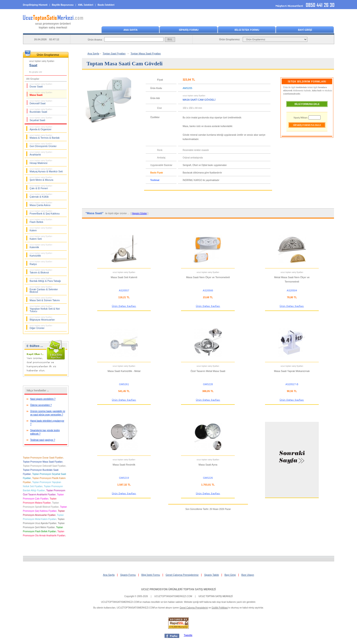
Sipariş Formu (128, 575)
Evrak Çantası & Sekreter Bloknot (44, 289)
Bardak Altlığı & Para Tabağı (45, 280)
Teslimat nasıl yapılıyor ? (43, 440)
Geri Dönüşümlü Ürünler (43, 145)
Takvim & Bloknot (41, 271)
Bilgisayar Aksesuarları (42, 318)
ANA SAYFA (130, 30)
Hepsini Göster (139, 213)
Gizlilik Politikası (220, 608)
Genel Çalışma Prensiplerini (194, 608)
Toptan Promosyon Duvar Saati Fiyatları (43, 458)
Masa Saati (41, 94)
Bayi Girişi (230, 575)
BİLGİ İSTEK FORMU (247, 30)
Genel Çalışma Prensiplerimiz (182, 575)
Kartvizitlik (41, 255)
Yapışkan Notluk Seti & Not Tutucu (45, 309)
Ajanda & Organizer (41, 128)
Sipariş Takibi (212, 575)
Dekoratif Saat (41, 102)
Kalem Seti (41, 238)
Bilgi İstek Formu (151, 575)
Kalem (41, 229)
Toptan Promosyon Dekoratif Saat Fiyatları (44, 466)
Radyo (41, 263)
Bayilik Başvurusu (63, 5)
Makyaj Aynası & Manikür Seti (46, 170)
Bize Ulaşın (248, 575)
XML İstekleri (86, 5)
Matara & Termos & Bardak (45, 137)
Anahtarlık (41, 153)
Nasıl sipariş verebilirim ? (43, 399)
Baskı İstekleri (106, 5)
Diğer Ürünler (41, 327)
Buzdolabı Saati (41, 111)
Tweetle (188, 635)
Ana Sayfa (93, 53)
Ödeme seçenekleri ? (41, 405)
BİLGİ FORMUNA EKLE (307, 104)
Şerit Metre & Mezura (41, 179)
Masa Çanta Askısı (41, 204)
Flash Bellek (41, 221)
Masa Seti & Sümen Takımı (45, 299)
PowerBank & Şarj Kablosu (45, 212)
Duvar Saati (41, 85)
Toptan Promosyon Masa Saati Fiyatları (43, 462)
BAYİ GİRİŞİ (305, 30)
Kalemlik (41, 246)
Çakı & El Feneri (41, 187)
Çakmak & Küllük (41, 196)
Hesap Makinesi (41, 162)
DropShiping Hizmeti (35, 5)
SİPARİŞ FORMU (189, 30)
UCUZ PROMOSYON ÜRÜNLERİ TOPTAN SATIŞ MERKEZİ (178, 589)
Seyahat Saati (41, 119)
